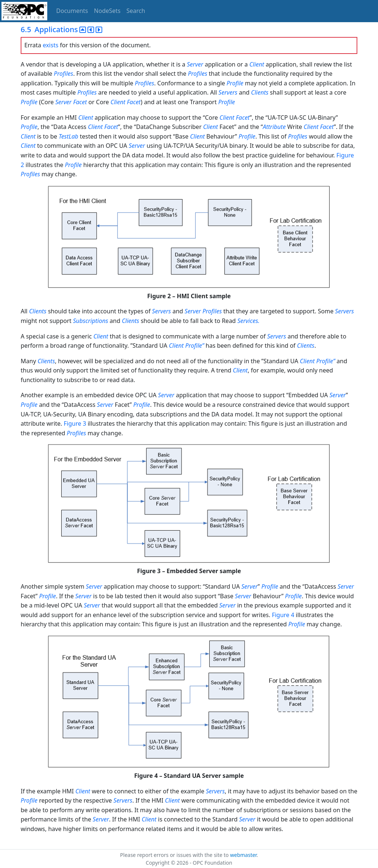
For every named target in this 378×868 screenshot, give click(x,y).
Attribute (274, 127)
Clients (260, 92)
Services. (248, 321)
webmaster (243, 855)
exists (51, 45)
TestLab (68, 136)
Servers (228, 92)
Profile (235, 83)
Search (136, 11)
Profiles (63, 74)
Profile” (195, 346)
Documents (72, 11)
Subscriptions (91, 321)
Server (195, 64)
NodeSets (107, 11)
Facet (80, 102)
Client (257, 64)
